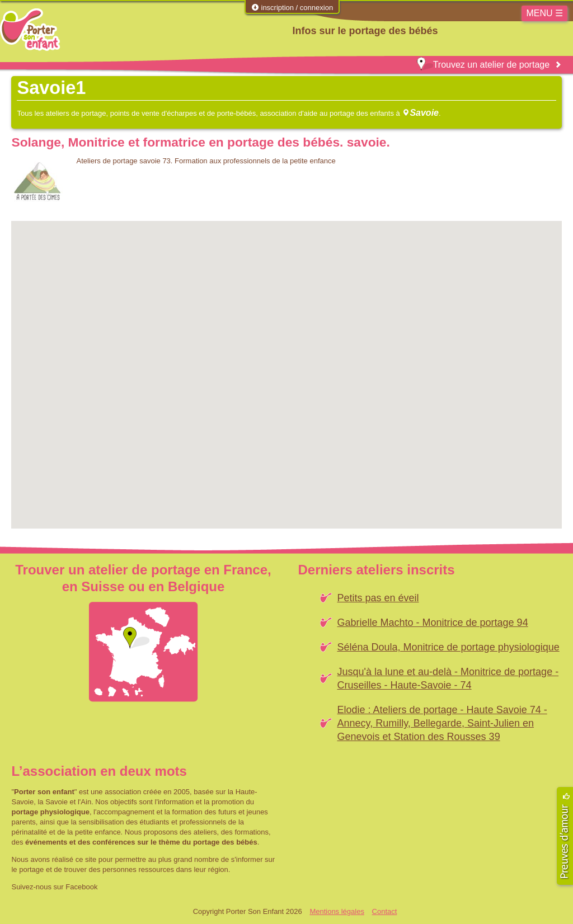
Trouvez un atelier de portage (483, 65)
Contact (385, 911)
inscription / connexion (292, 8)
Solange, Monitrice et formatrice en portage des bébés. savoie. (200, 142)
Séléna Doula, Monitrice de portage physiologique (448, 647)
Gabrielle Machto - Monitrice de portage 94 (432, 623)
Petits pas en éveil (378, 598)
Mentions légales (337, 911)
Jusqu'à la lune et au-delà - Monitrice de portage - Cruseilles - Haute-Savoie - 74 (448, 678)
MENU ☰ (544, 13)
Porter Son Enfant (30, 30)
